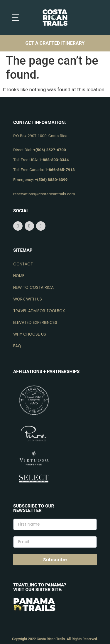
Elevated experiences (35, 323)
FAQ (17, 346)
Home (19, 276)
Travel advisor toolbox (39, 311)
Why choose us (30, 334)
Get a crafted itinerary (55, 43)
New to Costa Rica (33, 288)
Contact (23, 264)
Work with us (28, 299)
